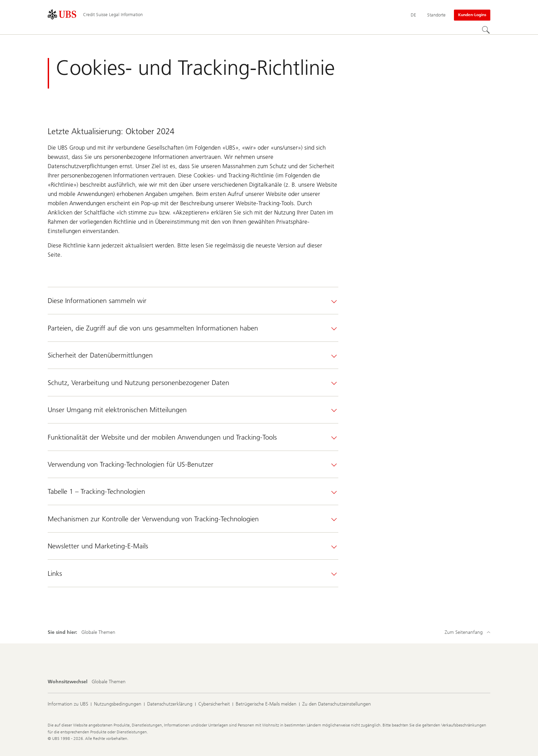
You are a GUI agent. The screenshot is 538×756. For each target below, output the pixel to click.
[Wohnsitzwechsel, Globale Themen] (109, 682)
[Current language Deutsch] (413, 15)
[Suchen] (486, 30)
